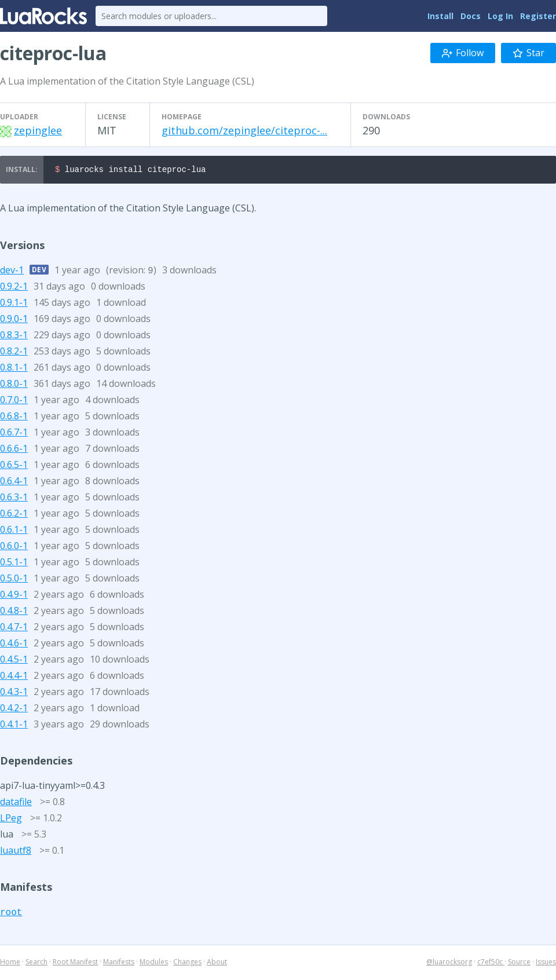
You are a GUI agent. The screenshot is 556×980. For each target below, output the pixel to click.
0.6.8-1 (14, 418)
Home (10, 963)
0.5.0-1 (14, 580)
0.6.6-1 (14, 450)
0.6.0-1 (14, 547)
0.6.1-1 (14, 531)
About (217, 963)
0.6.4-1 (14, 482)
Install (440, 16)
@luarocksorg (449, 963)
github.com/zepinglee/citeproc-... (244, 130)
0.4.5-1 (14, 661)
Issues (546, 963)
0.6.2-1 (14, 515)
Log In (500, 16)
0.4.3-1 (14, 693)
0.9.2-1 (14, 288)
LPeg (11, 820)
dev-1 (12, 272)
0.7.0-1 (14, 401)
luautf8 (16, 852)
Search (36, 963)
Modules (154, 963)
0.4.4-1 (14, 677)
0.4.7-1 (14, 628)
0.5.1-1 (14, 564)
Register (538, 16)
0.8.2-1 (14, 353)
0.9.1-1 (14, 304)
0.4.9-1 (14, 596)
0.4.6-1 (14, 645)
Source (519, 963)
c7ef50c (491, 963)
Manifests (119, 963)
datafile (16, 803)
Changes (187, 963)
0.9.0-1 (14, 320)
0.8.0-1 (14, 385)
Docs (471, 16)
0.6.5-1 (14, 466)
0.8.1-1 (14, 369)
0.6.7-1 (14, 434)
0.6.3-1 (14, 499)
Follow (463, 53)
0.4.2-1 (14, 710)
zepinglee (38, 130)
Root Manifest (75, 963)
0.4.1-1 (14, 726)
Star (528, 53)
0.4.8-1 (14, 612)
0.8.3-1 (14, 337)
